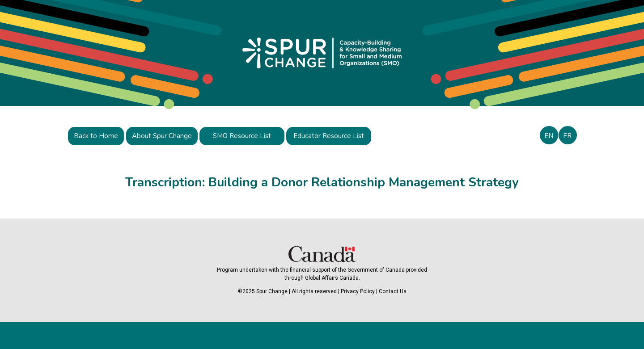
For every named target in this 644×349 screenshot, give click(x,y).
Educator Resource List (329, 136)
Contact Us (393, 291)
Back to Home (96, 136)
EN (549, 136)
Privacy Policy (358, 291)
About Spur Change (162, 136)
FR (567, 136)
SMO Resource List (242, 136)
